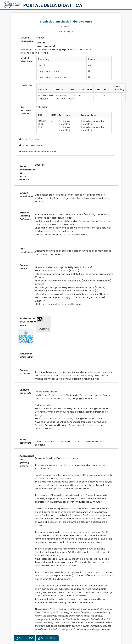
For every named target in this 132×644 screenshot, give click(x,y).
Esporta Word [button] (47, 638)
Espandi (42, 107)
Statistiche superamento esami (40, 152)
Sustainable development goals (25, 322)
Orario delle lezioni (33, 145)
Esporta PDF (24, 638)
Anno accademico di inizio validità (25, 173)
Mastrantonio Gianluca (45, 97)
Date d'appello (30, 139)
